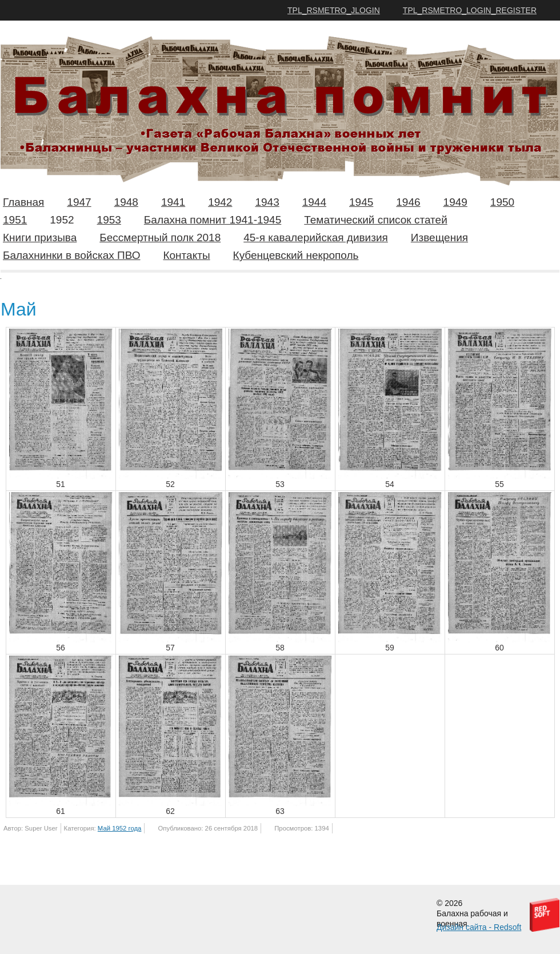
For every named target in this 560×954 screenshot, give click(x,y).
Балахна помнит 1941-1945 (213, 220)
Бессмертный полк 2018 (160, 237)
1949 (455, 202)
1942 (220, 202)
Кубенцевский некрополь (296, 255)
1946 (408, 202)
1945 (361, 202)
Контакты (186, 255)
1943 (267, 202)
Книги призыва (40, 237)
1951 (15, 220)
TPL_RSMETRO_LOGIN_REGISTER (470, 10)
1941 (173, 202)
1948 (126, 202)
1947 (79, 202)
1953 (109, 220)
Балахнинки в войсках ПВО (71, 255)
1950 (502, 202)
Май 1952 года (120, 828)
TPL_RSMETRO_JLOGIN (334, 10)
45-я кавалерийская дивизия (316, 237)
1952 (62, 220)
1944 (314, 202)
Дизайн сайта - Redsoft (479, 927)
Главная (23, 202)
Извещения (439, 237)
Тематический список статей (376, 220)
